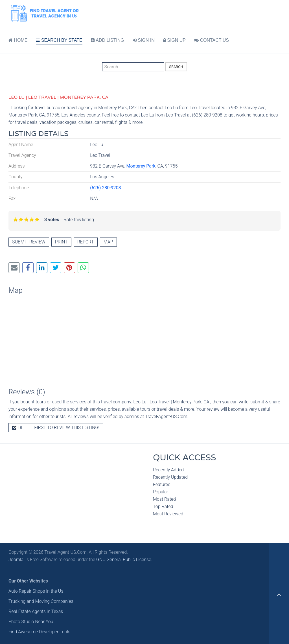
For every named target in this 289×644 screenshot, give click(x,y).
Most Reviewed (168, 514)
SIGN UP (174, 40)
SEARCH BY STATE (59, 40)
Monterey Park (141, 166)
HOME (18, 40)
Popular (161, 492)
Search (176, 67)
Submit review (29, 242)
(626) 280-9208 (105, 188)
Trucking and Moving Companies (41, 601)
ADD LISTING (108, 40)
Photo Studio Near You (31, 622)
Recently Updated (170, 477)
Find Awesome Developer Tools (39, 632)
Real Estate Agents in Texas (36, 611)
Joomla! (17, 560)
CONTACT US (212, 40)
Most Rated (164, 499)
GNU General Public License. (124, 560)
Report (86, 242)
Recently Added (168, 470)
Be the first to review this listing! (56, 427)
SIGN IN (144, 40)
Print (61, 242)
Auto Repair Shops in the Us (36, 591)
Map (108, 242)
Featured (162, 484)
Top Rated (163, 506)
